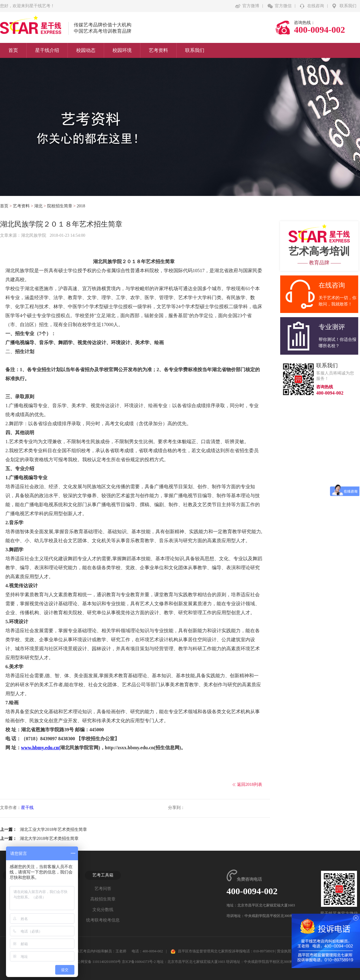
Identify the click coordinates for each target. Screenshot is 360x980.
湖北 (38, 206)
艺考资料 (158, 50)
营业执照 (284, 951)
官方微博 (251, 6)
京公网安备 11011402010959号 (94, 962)
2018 (81, 206)
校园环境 (122, 50)
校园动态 (86, 50)
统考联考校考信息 (103, 920)
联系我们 (348, 6)
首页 (13, 50)
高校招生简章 (103, 899)
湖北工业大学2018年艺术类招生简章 (53, 830)
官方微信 (283, 6)
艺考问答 (103, 889)
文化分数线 (103, 910)
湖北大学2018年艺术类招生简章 (49, 839)
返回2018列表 (250, 785)
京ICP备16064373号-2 (139, 962)
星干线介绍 (47, 50)
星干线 (27, 808)
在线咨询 (316, 6)
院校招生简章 (60, 206)
